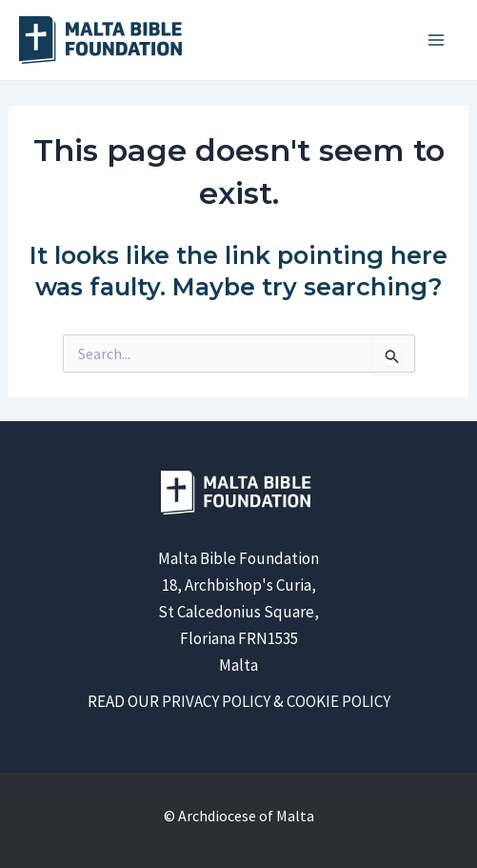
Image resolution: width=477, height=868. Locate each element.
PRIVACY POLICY (216, 701)
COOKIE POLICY (338, 701)
